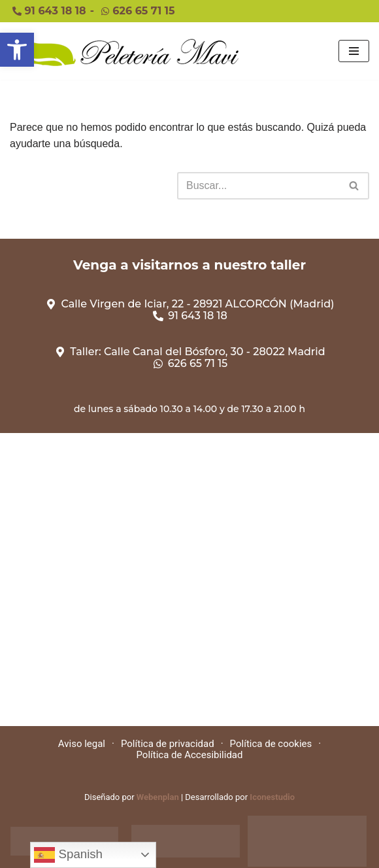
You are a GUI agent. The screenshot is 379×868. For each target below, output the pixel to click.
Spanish (68, 855)
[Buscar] (258, 186)
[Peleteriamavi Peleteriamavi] (124, 51)
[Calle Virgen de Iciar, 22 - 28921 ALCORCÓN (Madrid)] (189, 580)
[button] (17, 50)
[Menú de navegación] (354, 51)
